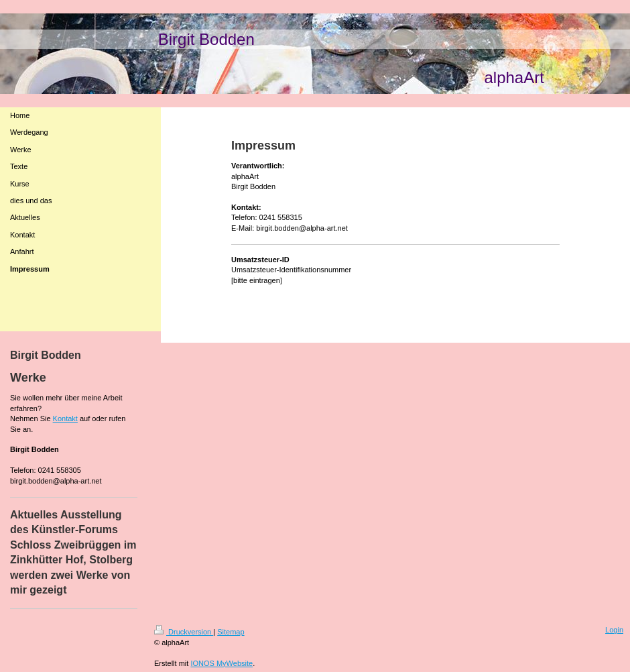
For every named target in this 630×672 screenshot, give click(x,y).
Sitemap (231, 632)
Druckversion (184, 632)
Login (614, 630)
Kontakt (65, 418)
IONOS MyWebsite (222, 663)
